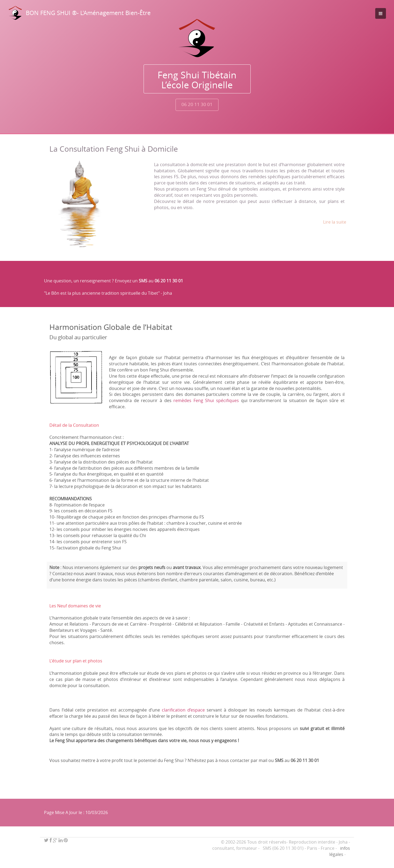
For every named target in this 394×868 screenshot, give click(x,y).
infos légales (340, 851)
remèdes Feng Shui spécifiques (206, 400)
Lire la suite (335, 222)
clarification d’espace (183, 710)
